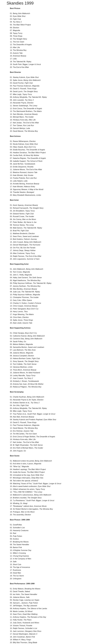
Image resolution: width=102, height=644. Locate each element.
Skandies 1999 (20, 3)
